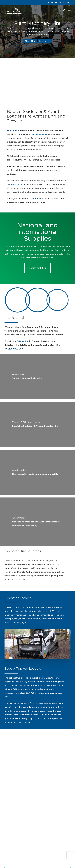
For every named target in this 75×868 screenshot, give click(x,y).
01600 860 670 (15, 349)
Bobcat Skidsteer (39, 134)
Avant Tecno (16, 184)
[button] (69, 10)
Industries (45, 41)
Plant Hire (30, 41)
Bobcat (38, 199)
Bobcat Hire (23, 341)
